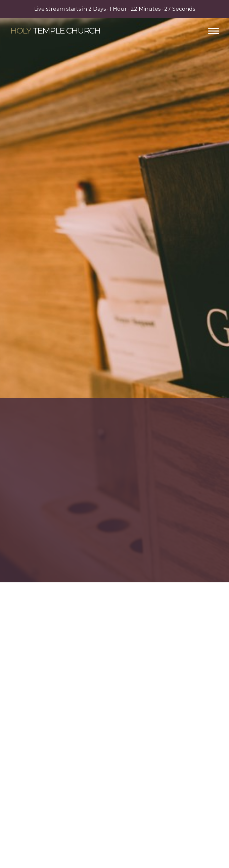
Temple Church (55, 31)
